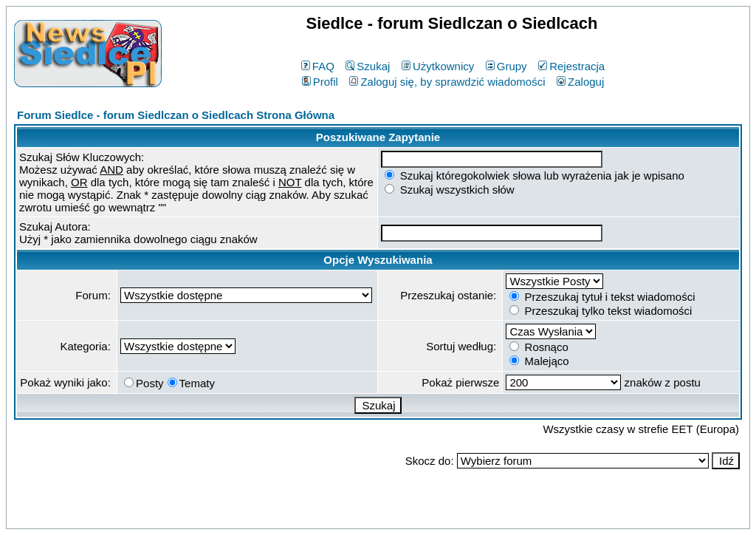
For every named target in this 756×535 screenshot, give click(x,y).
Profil (320, 82)
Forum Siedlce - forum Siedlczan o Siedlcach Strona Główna (176, 115)
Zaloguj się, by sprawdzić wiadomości (447, 82)
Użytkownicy (438, 66)
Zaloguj (580, 82)
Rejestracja (571, 66)
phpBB (344, 515)
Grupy (506, 66)
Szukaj (368, 66)
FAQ (318, 66)
